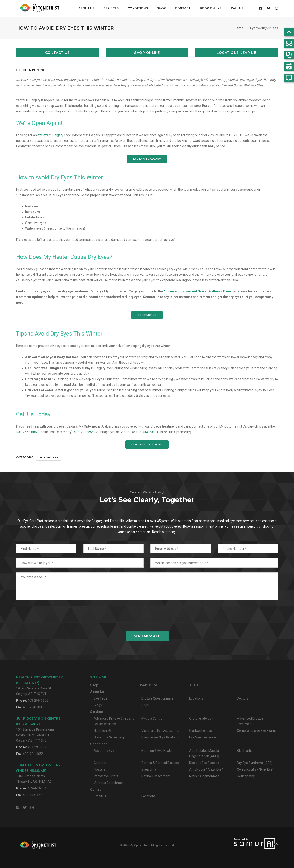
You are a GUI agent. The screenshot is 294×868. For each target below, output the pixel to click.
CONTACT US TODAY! (147, 444)
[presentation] (147, 615)
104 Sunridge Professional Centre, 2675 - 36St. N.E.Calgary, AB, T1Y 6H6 (38, 729)
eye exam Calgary (50, 135)
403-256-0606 (26, 431)
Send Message (147, 635)
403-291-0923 (84, 431)
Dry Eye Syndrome (49, 457)
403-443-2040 (146, 431)
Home (239, 27)
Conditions (138, 8)
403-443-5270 (33, 794)
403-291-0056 (33, 753)
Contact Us (58, 52)
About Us (86, 8)
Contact (183, 8)
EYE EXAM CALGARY (147, 158)
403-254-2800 (33, 707)
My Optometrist (140, 845)
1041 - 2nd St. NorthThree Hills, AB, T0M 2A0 (38, 773)
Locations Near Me (237, 52)
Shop (162, 8)
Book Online (211, 8)
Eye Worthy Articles (264, 27)
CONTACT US (147, 315)
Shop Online (147, 52)
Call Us (237, 8)
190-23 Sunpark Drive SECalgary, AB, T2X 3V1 (39, 685)
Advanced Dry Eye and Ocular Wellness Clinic (198, 291)
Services (111, 8)
